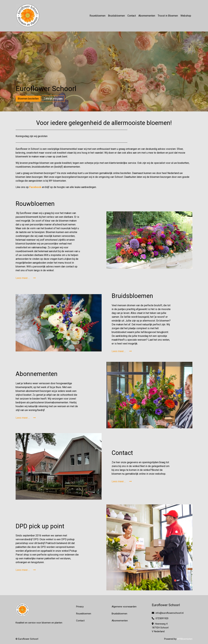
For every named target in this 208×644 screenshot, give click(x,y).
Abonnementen (147, 16)
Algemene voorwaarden (124, 607)
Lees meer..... (26, 278)
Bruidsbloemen (116, 16)
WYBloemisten (185, 639)
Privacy (80, 607)
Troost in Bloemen (168, 16)
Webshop (186, 16)
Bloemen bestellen (28, 99)
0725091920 (160, 618)
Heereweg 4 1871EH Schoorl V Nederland (160, 628)
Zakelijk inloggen (53, 99)
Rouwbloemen (97, 16)
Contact (132, 16)
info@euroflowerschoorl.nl (168, 613)
